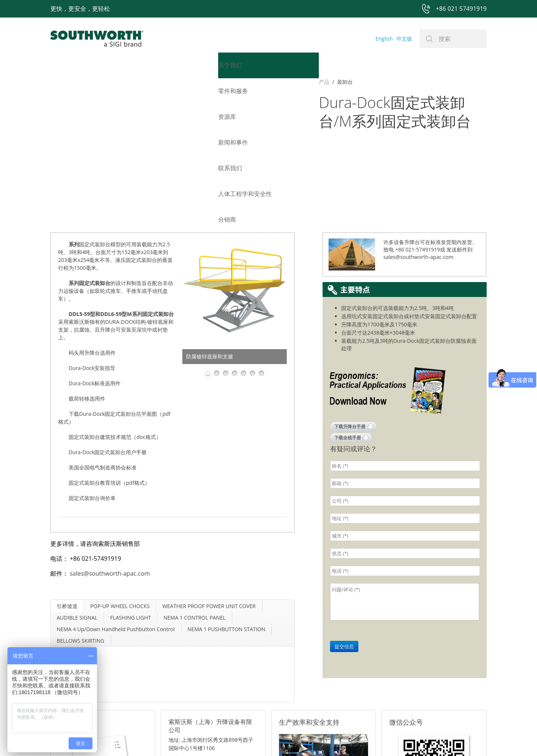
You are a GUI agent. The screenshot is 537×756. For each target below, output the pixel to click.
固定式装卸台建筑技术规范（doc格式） (115, 316)
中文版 (404, 39)
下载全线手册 (348, 317)
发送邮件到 (459, 129)
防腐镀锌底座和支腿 (210, 236)
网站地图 (260, 738)
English (384, 39)
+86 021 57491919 (158, 738)
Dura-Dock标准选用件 (95, 262)
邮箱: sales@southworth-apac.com (210, 647)
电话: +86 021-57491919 (198, 656)
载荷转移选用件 (87, 278)
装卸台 (76, 82)
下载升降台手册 (350, 306)
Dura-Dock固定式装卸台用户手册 (108, 331)
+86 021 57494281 (221, 738)
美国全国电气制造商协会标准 (103, 347)
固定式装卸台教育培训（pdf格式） (109, 362)
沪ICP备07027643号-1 (302, 738)
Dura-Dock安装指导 (92, 247)
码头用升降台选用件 (92, 232)
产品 (56, 82)
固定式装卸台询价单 (92, 377)
